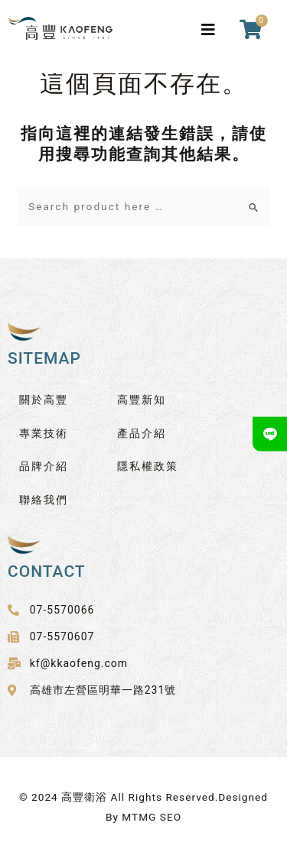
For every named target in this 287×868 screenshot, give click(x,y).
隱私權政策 (148, 466)
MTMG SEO (152, 817)
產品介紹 (142, 433)
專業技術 (44, 433)
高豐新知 (142, 400)
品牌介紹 (44, 466)
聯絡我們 (44, 500)
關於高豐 (44, 400)
